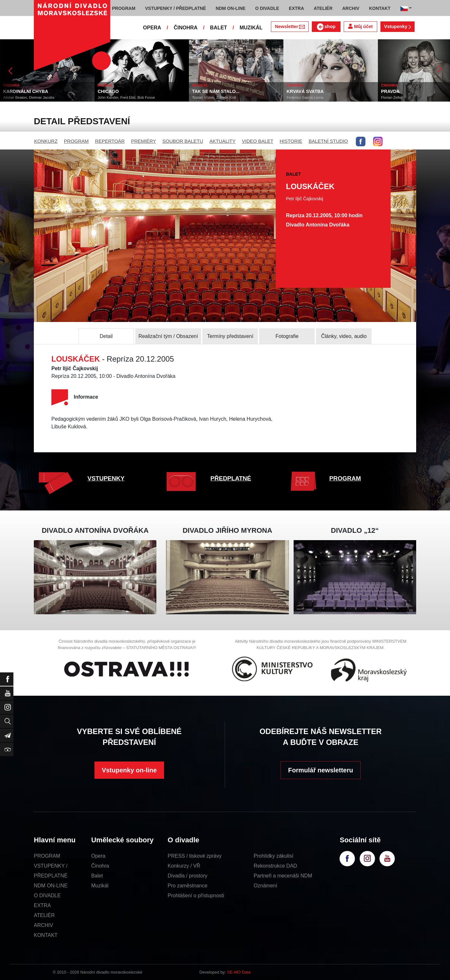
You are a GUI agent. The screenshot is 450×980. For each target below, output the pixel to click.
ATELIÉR (44, 915)
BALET (218, 28)
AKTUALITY (222, 141)
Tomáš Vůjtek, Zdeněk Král (214, 97)
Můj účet (360, 26)
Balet (97, 876)
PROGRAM (76, 141)
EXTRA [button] (296, 8)
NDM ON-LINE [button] (231, 8)
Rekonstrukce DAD (275, 866)
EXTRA (42, 905)
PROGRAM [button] (124, 8)
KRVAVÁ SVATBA (305, 91)
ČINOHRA (186, 28)
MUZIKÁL (251, 28)
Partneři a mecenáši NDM (283, 876)
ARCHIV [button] (351, 8)
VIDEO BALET (258, 141)
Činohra (100, 866)
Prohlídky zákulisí (274, 856)
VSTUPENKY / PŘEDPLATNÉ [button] (176, 8)
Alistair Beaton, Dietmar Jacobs (29, 97)
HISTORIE (291, 141)
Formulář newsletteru (321, 770)
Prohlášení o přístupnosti (196, 896)
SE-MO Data (239, 972)
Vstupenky (397, 27)
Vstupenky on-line (129, 770)
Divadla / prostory (187, 876)
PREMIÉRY (144, 141)
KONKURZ (46, 141)
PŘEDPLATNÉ (231, 478)
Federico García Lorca (305, 97)
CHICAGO (108, 91)
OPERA (152, 28)
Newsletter (290, 27)
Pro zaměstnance (187, 886)
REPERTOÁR (110, 141)
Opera (98, 856)
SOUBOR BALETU (183, 141)
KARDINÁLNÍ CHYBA (26, 91)
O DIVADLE (47, 896)
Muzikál (100, 886)
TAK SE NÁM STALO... (216, 91)
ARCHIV (43, 925)
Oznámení (266, 886)
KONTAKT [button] (380, 8)
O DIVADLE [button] (267, 8)
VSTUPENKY (106, 478)
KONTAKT (46, 935)
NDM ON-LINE (51, 886)
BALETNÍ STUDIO (328, 141)
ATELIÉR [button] (323, 8)
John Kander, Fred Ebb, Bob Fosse (126, 97)
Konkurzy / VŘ (184, 866)
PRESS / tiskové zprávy (195, 856)
